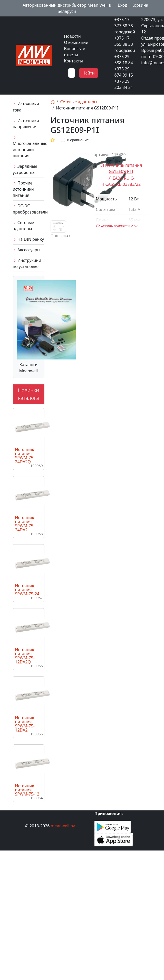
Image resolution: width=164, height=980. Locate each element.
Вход (123, 5)
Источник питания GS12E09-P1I (121, 168)
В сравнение (78, 140)
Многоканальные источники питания (29, 147)
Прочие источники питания (23, 189)
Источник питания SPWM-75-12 (27, 790)
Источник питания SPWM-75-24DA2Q (25, 456)
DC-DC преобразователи (29, 209)
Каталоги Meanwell (28, 368)
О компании (76, 42)
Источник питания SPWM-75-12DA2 (25, 724)
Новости (73, 36)
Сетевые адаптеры (23, 226)
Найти (89, 73)
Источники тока (26, 107)
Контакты (74, 61)
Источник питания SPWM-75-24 (27, 590)
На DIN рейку (28, 239)
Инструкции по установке (27, 263)
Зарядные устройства (25, 169)
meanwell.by (63, 826)
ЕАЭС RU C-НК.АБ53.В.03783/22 (121, 181)
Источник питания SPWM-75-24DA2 (25, 524)
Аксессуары (27, 250)
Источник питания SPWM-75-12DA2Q (25, 656)
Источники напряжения (26, 124)
